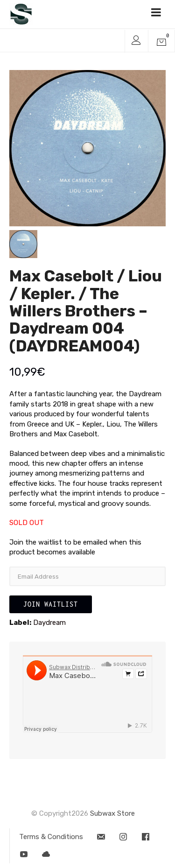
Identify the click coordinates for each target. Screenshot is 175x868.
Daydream (49, 623)
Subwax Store (112, 813)
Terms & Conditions (51, 837)
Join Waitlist (51, 604)
